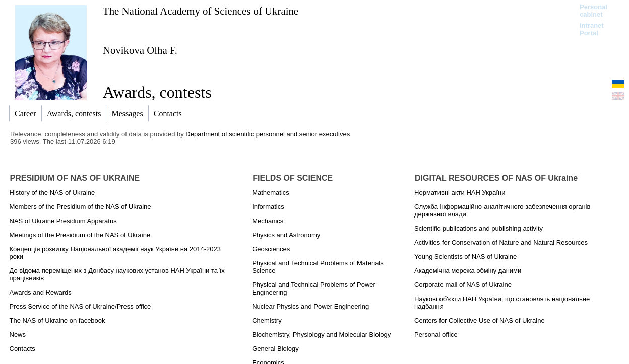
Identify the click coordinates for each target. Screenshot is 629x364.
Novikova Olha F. (140, 50)
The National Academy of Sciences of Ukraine (201, 11)
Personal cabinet (593, 11)
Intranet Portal (592, 29)
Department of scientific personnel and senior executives (268, 134)
